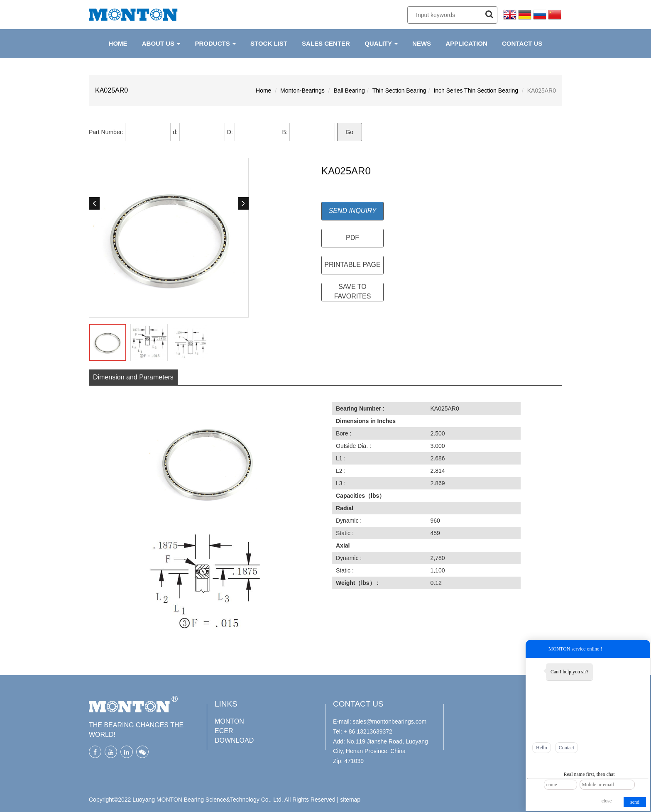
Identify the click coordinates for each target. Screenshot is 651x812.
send (635, 802)
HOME (118, 43)
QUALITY (381, 43)
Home (263, 90)
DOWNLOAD (234, 740)
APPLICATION (466, 43)
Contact (567, 748)
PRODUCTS (215, 43)
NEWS (422, 43)
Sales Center (326, 43)
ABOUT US (161, 43)
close (607, 801)
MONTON (229, 721)
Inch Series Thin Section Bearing (476, 90)
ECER (224, 731)
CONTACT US (522, 43)
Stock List (269, 43)
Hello (542, 748)
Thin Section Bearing (399, 90)
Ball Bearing (349, 90)
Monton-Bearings (302, 90)
